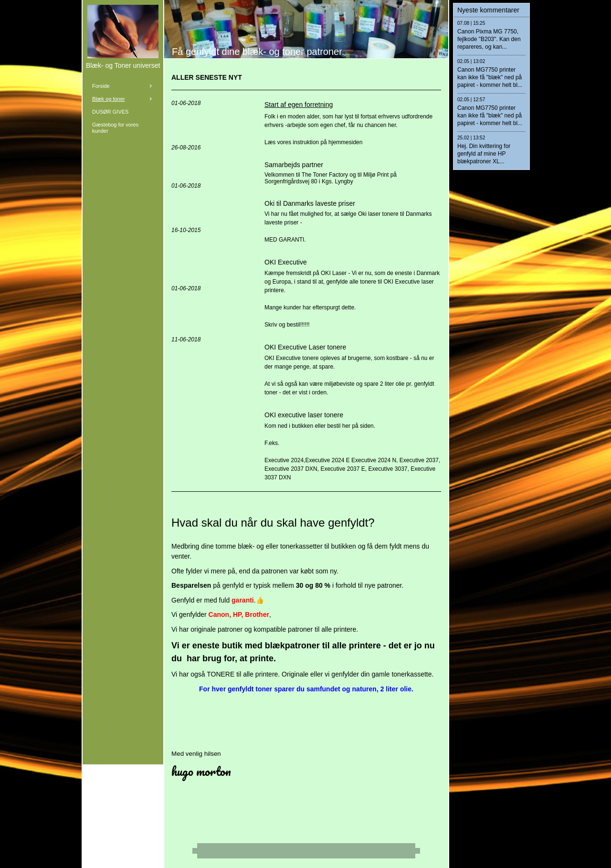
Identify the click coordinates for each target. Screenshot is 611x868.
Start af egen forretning (299, 105)
